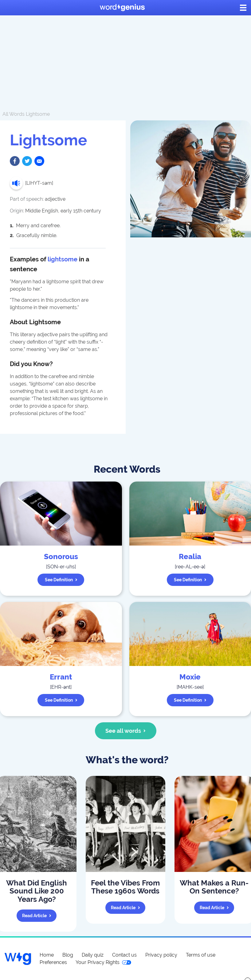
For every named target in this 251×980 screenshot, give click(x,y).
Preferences (53, 962)
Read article (37, 916)
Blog (68, 955)
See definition (61, 580)
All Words (14, 114)
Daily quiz (93, 955)
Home (47, 955)
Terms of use (201, 955)
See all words (125, 731)
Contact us (124, 955)
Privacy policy (161, 955)
